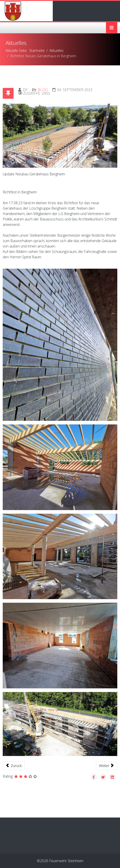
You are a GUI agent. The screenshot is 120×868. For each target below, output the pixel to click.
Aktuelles (56, 50)
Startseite (37, 50)
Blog (43, 90)
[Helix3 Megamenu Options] (112, 28)
